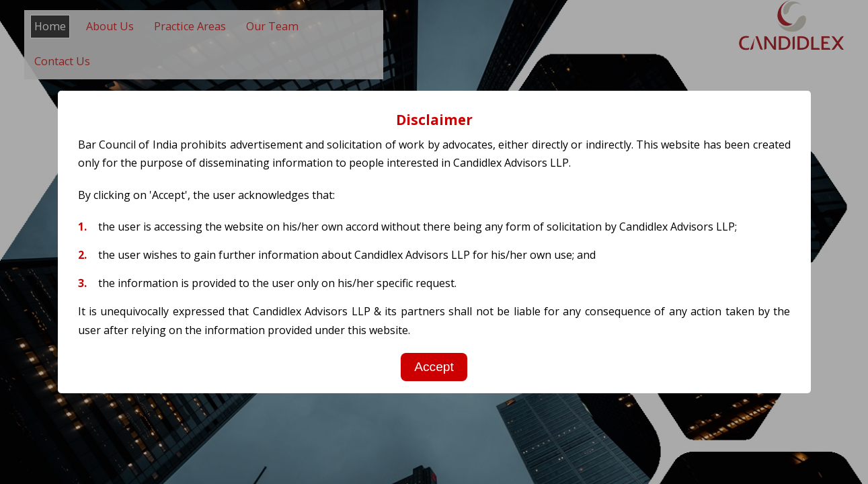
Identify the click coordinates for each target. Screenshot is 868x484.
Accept (434, 367)
